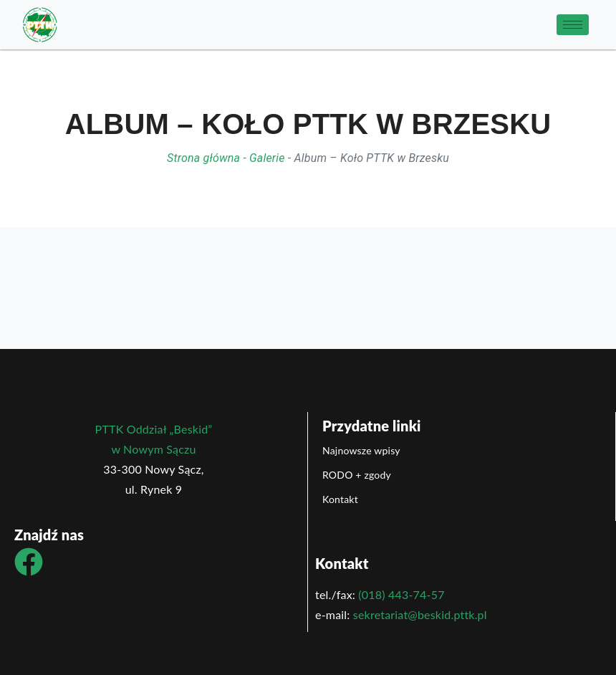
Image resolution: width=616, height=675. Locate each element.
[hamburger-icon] (573, 25)
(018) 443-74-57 (401, 594)
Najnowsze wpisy (361, 450)
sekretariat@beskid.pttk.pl (420, 614)
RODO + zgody (357, 475)
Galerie (267, 158)
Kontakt (340, 499)
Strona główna (203, 158)
